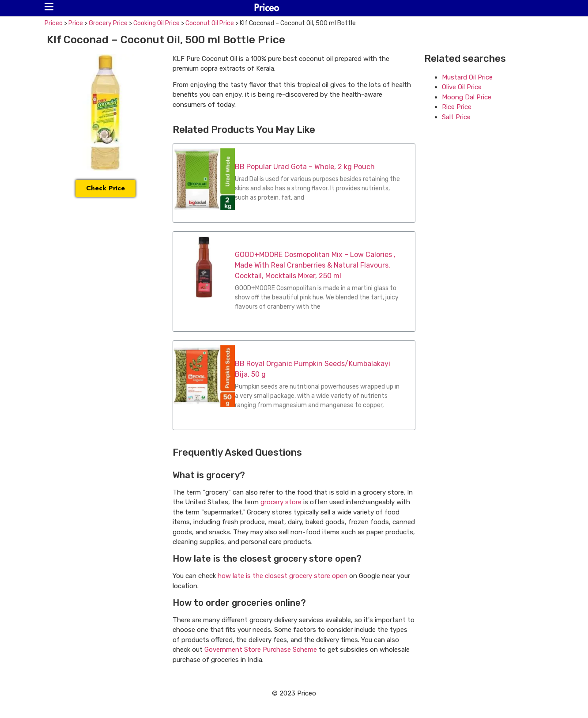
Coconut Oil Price (210, 23)
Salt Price (456, 117)
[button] (49, 7)
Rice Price (457, 107)
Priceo (54, 23)
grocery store (281, 502)
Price (76, 23)
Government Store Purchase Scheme (261, 650)
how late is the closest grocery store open (283, 576)
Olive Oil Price (462, 87)
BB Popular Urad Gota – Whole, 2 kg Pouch (305, 167)
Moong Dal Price (467, 97)
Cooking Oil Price (156, 23)
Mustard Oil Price (467, 77)
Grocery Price (108, 23)
